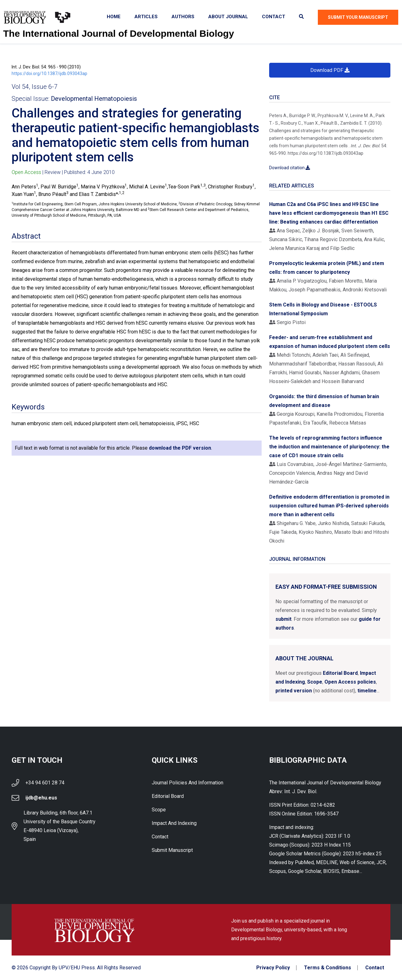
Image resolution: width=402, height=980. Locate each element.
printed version (294, 691)
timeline (367, 691)
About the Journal (304, 658)
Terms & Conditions (328, 968)
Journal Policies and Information (187, 783)
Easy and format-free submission (326, 587)
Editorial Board (340, 673)
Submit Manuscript (172, 850)
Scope (315, 682)
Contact (274, 17)
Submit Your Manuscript (358, 17)
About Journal (228, 17)
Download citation (290, 168)
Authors (183, 17)
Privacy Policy (273, 968)
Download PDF (330, 70)
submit (283, 619)
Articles (146, 17)
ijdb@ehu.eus (41, 798)
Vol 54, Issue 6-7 (35, 87)
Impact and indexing (174, 823)
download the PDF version (180, 448)
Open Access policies (350, 682)
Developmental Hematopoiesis (94, 99)
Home (114, 17)
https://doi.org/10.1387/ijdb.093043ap (49, 73)
